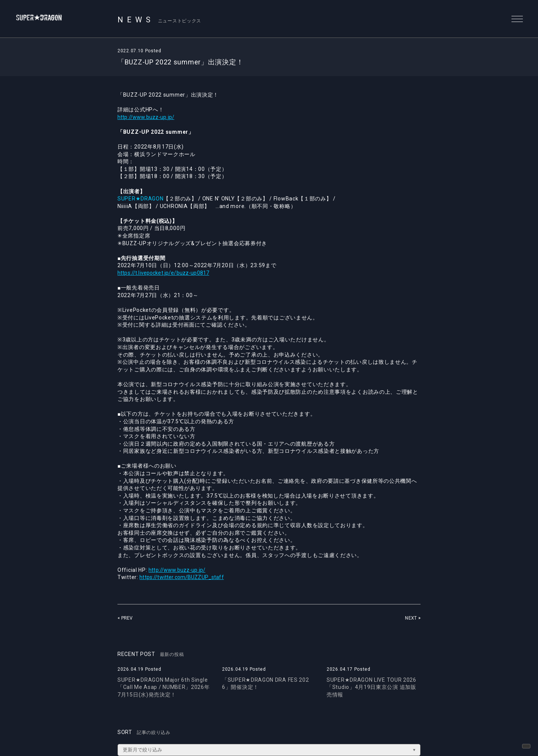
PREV (127, 618)
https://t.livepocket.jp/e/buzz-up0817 (167, 273)
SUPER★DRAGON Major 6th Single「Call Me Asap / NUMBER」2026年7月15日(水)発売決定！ (164, 687)
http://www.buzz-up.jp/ (148, 117)
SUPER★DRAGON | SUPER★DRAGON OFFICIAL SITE (48, 19)
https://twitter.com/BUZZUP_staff (185, 577)
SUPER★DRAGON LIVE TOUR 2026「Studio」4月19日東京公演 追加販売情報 (371, 687)
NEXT (411, 618)
